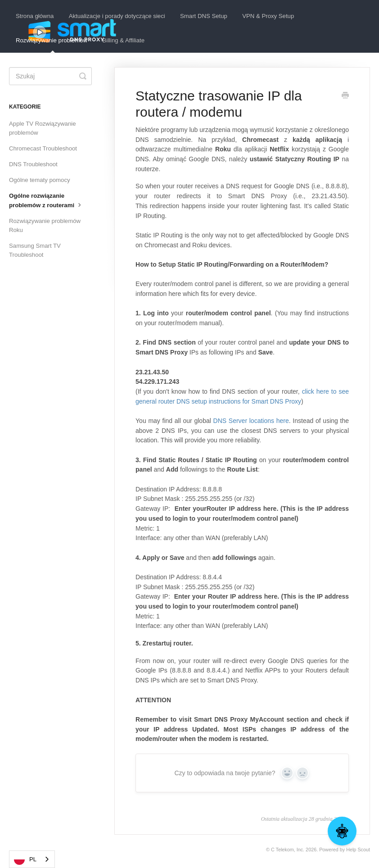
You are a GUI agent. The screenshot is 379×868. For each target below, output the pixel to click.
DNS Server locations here (251, 421)
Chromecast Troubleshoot (43, 148)
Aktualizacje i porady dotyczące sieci (117, 16)
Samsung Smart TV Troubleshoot (35, 250)
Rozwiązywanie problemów (52, 45)
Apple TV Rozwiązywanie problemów (43, 128)
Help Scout (358, 850)
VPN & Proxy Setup (268, 16)
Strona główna (35, 16)
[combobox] (32, 859)
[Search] (50, 76)
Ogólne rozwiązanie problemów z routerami (46, 200)
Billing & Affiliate (123, 40)
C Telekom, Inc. (288, 850)
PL (25, 859)
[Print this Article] (345, 96)
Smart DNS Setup (204, 16)
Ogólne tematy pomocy (40, 180)
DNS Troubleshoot (33, 164)
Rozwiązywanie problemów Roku (45, 225)
